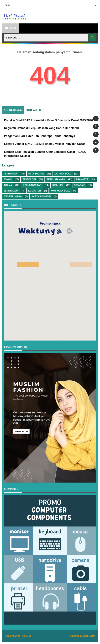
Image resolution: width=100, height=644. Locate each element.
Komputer (35, 191)
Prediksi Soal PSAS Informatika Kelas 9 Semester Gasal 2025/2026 (48, 120)
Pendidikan (10, 174)
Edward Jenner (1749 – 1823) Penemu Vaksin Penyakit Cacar (44, 144)
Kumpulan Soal (60, 191)
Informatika (36, 174)
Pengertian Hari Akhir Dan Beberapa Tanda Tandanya (40, 136)
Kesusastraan (32, 185)
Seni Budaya (11, 191)
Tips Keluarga (13, 196)
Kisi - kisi (58, 185)
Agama (8, 185)
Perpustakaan (56, 179)
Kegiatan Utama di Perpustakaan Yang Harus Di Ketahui (41, 128)
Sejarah (79, 185)
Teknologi (29, 179)
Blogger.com (89, 636)
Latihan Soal (63, 174)
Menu (10, 28)
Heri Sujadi (26, 636)
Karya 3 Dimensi (41, 196)
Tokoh (8, 179)
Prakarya (82, 179)
